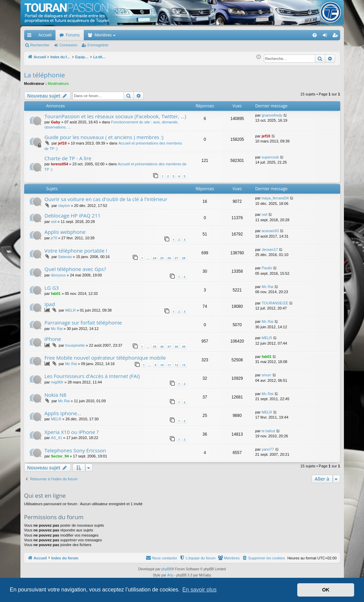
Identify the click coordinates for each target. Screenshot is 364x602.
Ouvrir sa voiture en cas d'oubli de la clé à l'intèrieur (106, 199)
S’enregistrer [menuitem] (336, 36)
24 (155, 258)
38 (176, 347)
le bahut (268, 431)
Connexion (68, 45)
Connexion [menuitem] (326, 36)
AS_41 (56, 438)
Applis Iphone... (63, 413)
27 (176, 258)
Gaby (56, 122)
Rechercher (40, 45)
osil (54, 222)
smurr (266, 375)
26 (169, 258)
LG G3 (52, 288)
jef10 (62, 143)
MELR (71, 310)
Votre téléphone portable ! (76, 251)
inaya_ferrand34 (275, 198)
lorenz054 (59, 164)
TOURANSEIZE (275, 303)
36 (162, 347)
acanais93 (270, 231)
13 (184, 365)
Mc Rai (267, 287)
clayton (64, 206)
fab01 (56, 294)
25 (162, 258)
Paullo (267, 268)
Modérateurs (58, 84)
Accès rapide (31, 36)
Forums (73, 35)
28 (184, 258)
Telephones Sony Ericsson (75, 450)
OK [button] (326, 590)
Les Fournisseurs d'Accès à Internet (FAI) (92, 376)
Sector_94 (60, 456)
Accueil (45, 35)
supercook (270, 157)
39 (184, 347)
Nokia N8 (56, 395)
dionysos (58, 275)
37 (169, 347)
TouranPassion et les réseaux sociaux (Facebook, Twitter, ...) (115, 116)
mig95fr (57, 382)
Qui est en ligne (45, 495)
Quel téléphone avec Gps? (75, 269)
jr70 (54, 238)
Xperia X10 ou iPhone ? (72, 432)
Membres (103, 35)
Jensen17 (270, 250)
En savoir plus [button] (199, 590)
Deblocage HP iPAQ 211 (73, 215)
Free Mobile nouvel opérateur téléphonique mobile (105, 358)
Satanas (65, 257)
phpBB (167, 569)
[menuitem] (291, 35)
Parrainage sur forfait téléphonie (83, 322)
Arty (170, 575)
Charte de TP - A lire (68, 158)
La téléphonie (45, 75)
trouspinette (75, 345)
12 (176, 365)
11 (169, 365)
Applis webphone (65, 232)
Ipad (50, 304)
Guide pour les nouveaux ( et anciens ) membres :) (104, 137)
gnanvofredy (272, 115)
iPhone (53, 339)
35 (155, 347)
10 (162, 365)
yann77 (268, 449)
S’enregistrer (98, 45)
